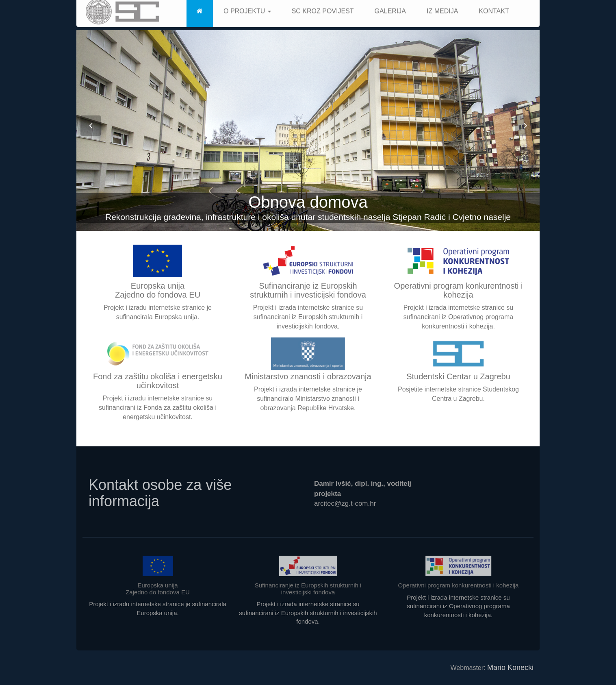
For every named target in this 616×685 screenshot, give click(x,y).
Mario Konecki (510, 668)
